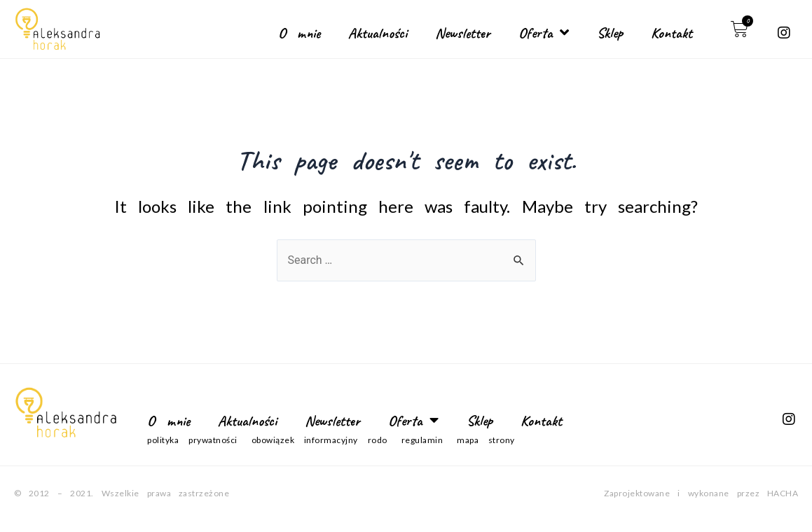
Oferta (544, 33)
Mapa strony (486, 440)
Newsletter (463, 33)
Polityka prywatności (192, 440)
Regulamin (422, 440)
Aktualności (378, 33)
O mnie (299, 33)
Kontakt (672, 33)
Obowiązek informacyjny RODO (319, 440)
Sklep (610, 33)
